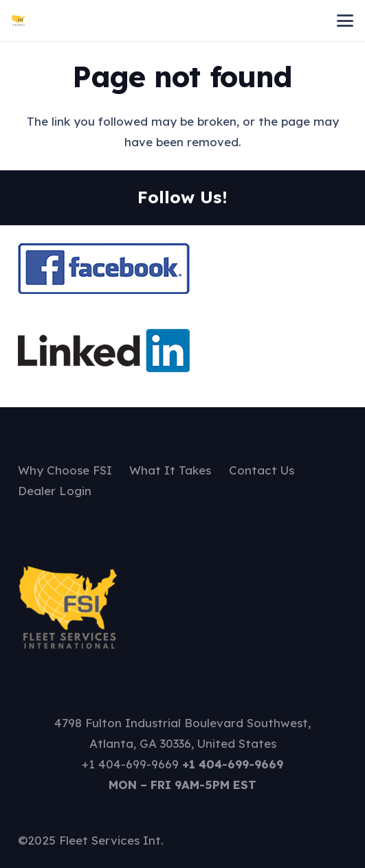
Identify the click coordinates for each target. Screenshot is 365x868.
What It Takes (170, 470)
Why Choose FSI (65, 470)
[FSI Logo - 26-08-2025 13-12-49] (19, 21)
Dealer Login (55, 491)
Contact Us (262, 470)
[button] (345, 21)
